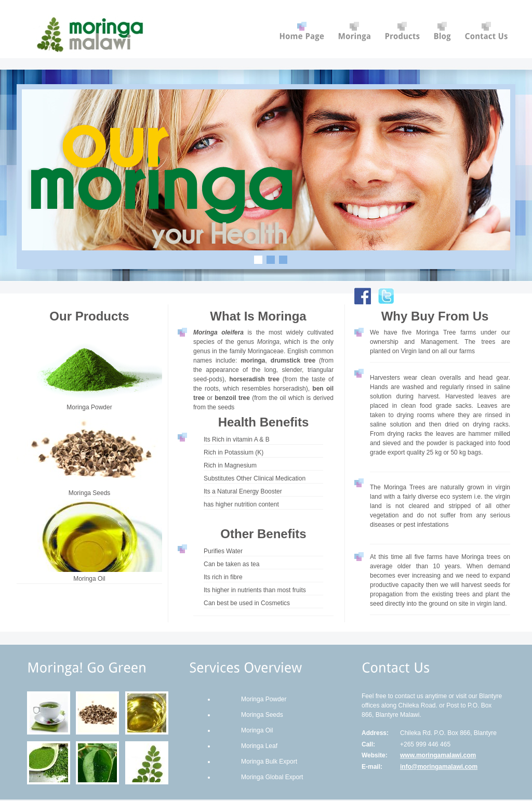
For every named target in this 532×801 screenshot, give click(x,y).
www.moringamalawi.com (438, 755)
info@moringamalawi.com (439, 767)
